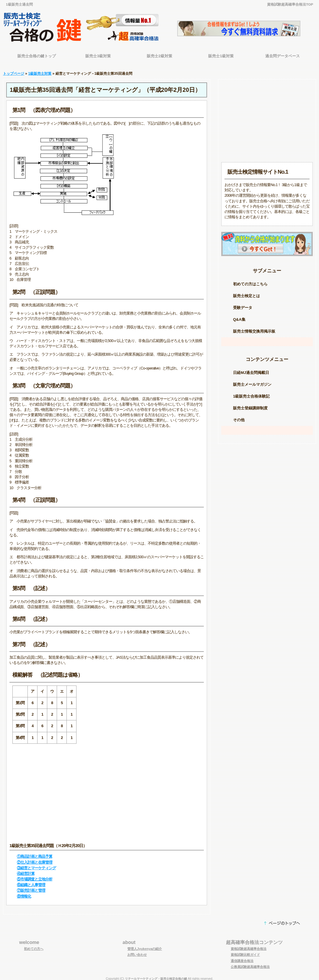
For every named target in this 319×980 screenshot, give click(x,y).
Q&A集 (239, 316)
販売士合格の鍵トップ (37, 56)
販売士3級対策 (98, 56)
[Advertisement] (107, 790)
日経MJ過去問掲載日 (251, 370)
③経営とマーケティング (36, 865)
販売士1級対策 (221, 56)
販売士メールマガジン (252, 381)
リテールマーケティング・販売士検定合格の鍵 (156, 976)
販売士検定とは (246, 293)
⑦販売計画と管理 (31, 887)
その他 (239, 417)
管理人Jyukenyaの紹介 (145, 946)
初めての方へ (34, 946)
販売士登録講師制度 (250, 405)
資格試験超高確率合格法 (249, 946)
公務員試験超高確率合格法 (250, 964)
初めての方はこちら (250, 281)
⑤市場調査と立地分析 (35, 876)
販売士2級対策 (159, 56)
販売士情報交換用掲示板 (254, 328)
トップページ (14, 71)
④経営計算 (26, 871)
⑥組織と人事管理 (31, 882)
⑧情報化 (24, 893)
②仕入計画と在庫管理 (35, 859)
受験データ (243, 305)
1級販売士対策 (40, 71)
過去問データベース (283, 56)
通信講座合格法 (242, 958)
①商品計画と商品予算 (35, 853)
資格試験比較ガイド (245, 952)
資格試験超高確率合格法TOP (290, 4)
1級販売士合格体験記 (251, 393)
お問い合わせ (137, 952)
